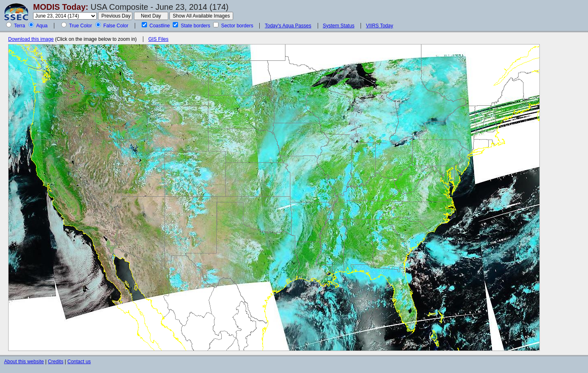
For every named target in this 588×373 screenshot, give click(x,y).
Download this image (31, 39)
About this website (24, 362)
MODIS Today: (61, 7)
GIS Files (158, 39)
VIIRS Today (379, 26)
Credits (56, 362)
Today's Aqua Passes (288, 26)
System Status (339, 26)
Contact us (79, 362)
